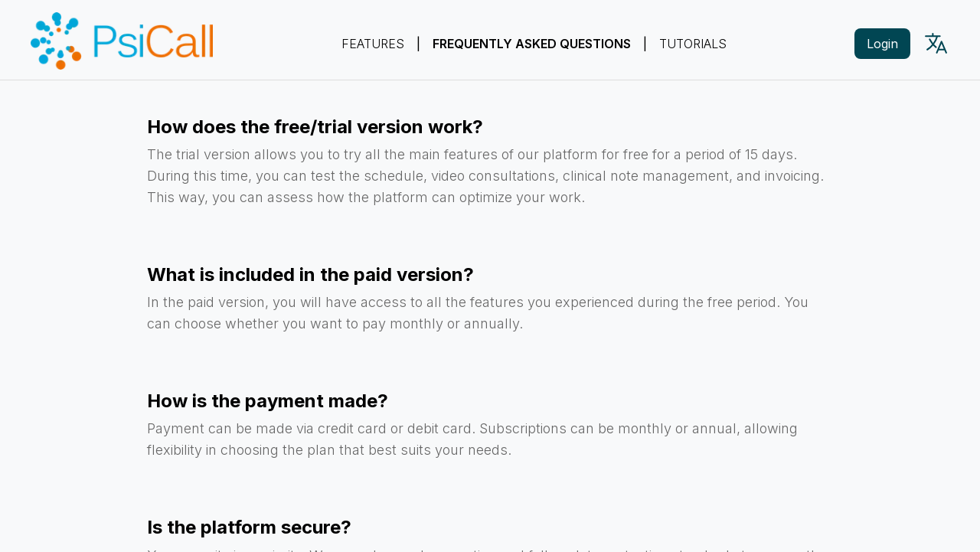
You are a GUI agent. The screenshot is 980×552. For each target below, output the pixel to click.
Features (373, 44)
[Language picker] (936, 43)
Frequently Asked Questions (532, 44)
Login (882, 44)
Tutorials (693, 44)
